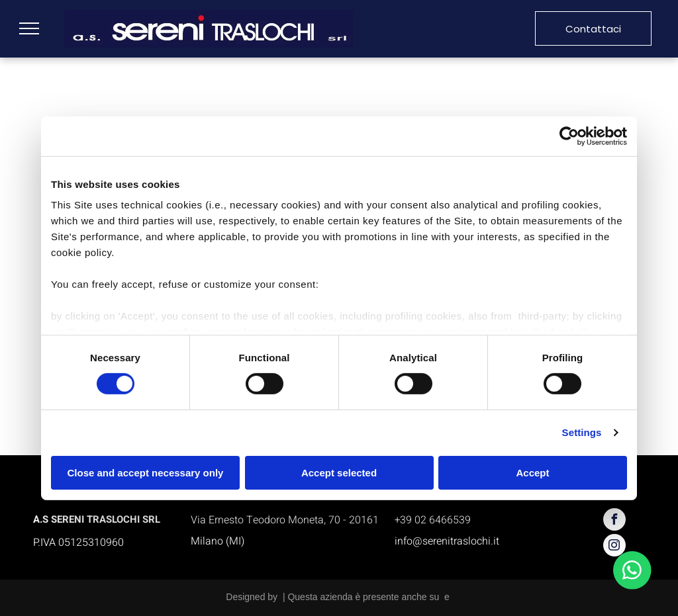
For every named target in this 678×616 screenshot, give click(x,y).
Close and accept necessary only (146, 473)
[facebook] (614, 521)
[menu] (29, 28)
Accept (532, 473)
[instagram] (614, 547)
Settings (582, 432)
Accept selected (339, 473)
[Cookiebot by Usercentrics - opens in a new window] (569, 136)
